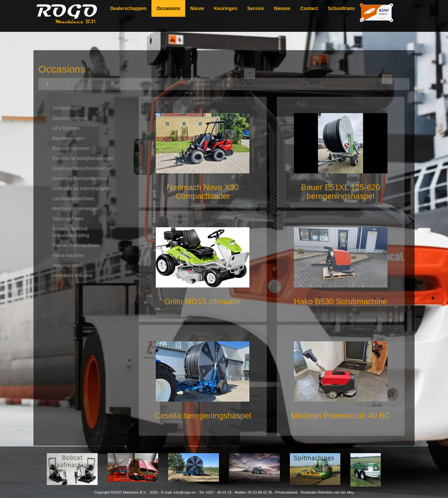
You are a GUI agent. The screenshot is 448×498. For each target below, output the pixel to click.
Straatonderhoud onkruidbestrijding (71, 232)
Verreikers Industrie (73, 275)
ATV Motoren (66, 128)
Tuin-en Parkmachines (76, 245)
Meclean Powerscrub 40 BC (341, 416)
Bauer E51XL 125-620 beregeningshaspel (341, 192)
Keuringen (226, 8)
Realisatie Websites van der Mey (327, 492)
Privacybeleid (286, 492)
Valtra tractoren (68, 255)
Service (255, 8)
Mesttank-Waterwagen (76, 209)
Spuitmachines (68, 219)
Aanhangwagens (70, 118)
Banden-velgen (68, 138)
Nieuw (197, 8)
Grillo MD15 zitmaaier (203, 301)
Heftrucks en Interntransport (82, 188)
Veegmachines (68, 265)
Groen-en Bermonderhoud (80, 178)
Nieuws (282, 8)
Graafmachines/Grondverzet (82, 168)
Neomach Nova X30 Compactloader (203, 192)
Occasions (168, 8)
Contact (309, 8)
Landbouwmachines (73, 198)
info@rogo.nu (185, 492)
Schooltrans (341, 8)
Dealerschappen (128, 8)
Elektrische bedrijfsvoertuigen (83, 158)
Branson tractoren (71, 148)
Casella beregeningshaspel (203, 416)
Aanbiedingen (67, 108)
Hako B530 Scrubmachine (341, 301)
